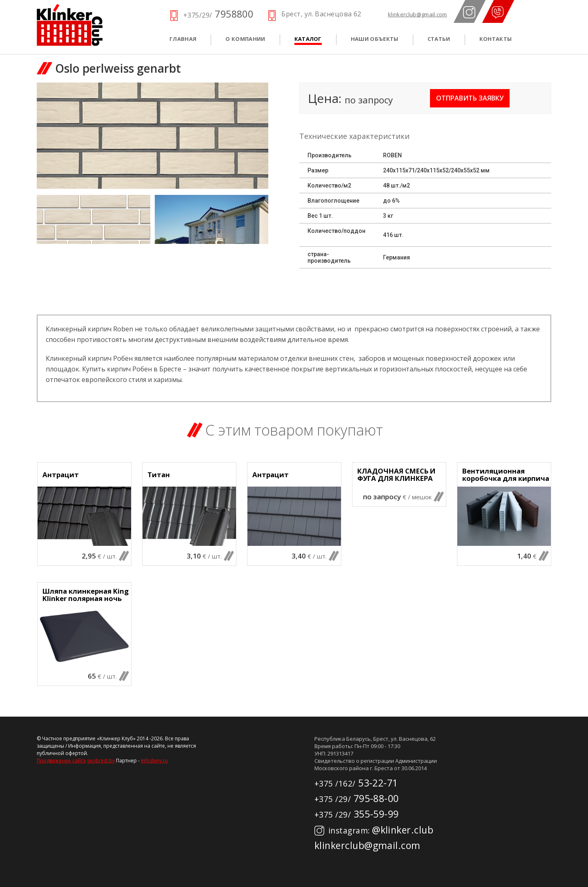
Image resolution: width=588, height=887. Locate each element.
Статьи (439, 39)
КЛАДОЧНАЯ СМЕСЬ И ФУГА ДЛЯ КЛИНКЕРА (396, 475)
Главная (183, 39)
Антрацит (61, 475)
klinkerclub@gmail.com (418, 15)
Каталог (308, 39)
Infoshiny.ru (154, 761)
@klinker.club (374, 830)
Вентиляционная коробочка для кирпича (506, 475)
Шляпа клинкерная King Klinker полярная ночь (86, 595)
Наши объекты (375, 39)
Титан (159, 475)
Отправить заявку (470, 98)
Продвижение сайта (61, 761)
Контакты (496, 39)
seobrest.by (101, 761)
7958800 (218, 14)
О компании (245, 39)
